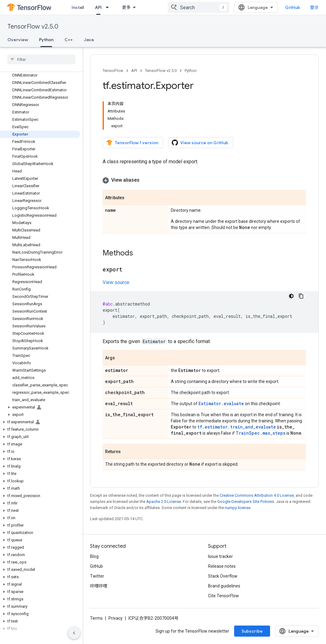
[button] (40, 407)
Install (78, 7)
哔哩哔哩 (99, 586)
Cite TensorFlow (224, 596)
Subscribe (252, 631)
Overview (18, 40)
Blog (94, 556)
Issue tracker (220, 556)
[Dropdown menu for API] (109, 7)
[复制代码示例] (301, 296)
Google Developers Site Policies (246, 502)
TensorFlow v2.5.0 (33, 27)
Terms (96, 618)
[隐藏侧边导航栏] (74, 633)
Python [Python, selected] (46, 40)
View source (116, 282)
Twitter (97, 576)
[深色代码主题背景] (291, 296)
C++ (69, 40)
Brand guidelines (224, 586)
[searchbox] (41, 59)
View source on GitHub (200, 143)
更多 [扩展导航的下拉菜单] (126, 7)
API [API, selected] (98, 7)
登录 (314, 7)
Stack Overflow (223, 576)
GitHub (293, 7)
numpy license (238, 508)
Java (89, 40)
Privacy (116, 618)
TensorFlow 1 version (132, 143)
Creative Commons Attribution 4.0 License (257, 495)
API (134, 71)
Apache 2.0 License (164, 502)
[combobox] (198, 7)
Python (191, 71)
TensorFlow (113, 71)
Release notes (222, 566)
